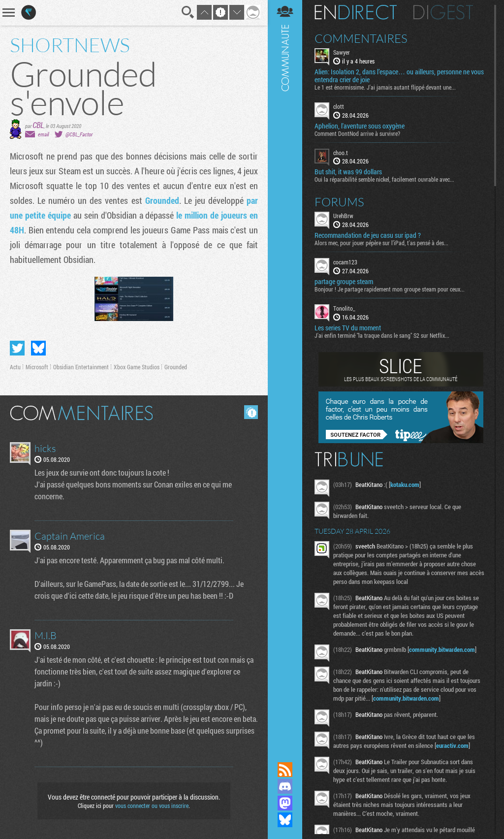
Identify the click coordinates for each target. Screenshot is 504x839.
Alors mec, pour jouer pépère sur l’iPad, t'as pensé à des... (381, 243)
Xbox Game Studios (137, 367)
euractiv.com (452, 745)
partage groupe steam (344, 282)
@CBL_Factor (79, 134)
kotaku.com (405, 484)
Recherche (188, 12)
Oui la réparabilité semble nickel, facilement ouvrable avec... (384, 179)
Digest (443, 12)
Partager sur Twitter (17, 348)
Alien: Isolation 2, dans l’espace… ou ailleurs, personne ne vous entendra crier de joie (399, 76)
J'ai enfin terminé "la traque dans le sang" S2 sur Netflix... (382, 335)
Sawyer (342, 52)
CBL (38, 125)
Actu (15, 367)
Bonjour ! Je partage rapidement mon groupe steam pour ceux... (390, 289)
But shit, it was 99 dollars (348, 172)
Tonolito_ (344, 308)
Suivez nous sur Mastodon (285, 803)
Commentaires (361, 38)
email (43, 134)
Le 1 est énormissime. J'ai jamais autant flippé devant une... (385, 87)
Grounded (162, 200)
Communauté (285, 371)
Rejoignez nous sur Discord (285, 786)
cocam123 (345, 262)
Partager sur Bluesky (38, 348)
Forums (339, 202)
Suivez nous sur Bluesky (285, 820)
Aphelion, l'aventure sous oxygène (360, 126)
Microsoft (37, 367)
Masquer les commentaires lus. (251, 412)
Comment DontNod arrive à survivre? (357, 133)
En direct (356, 12)
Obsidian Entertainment (81, 367)
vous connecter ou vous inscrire (152, 806)
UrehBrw (343, 216)
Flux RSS (285, 770)
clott (339, 106)
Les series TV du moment (348, 328)
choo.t (341, 153)
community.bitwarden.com (442, 649)
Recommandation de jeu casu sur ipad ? (368, 235)
